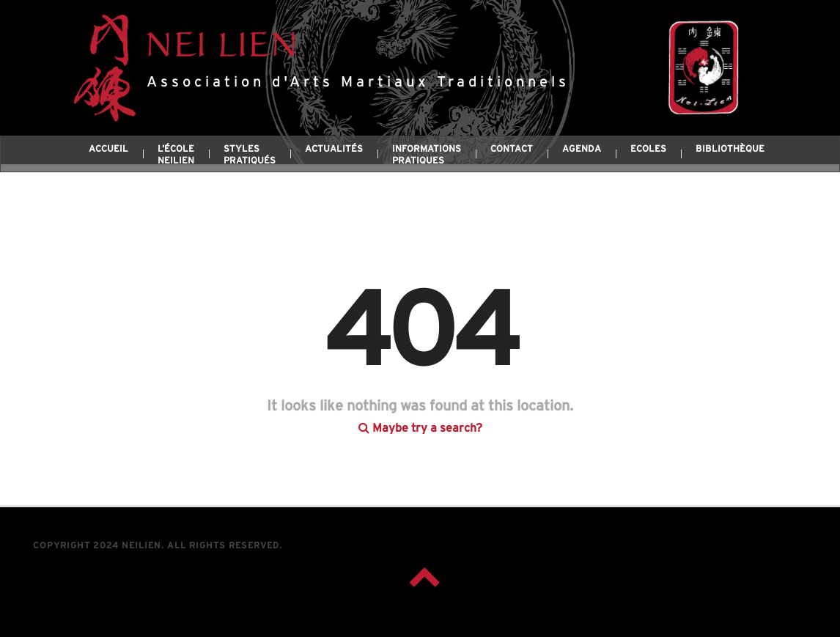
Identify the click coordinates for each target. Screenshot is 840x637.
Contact (512, 149)
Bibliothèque (730, 149)
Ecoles (648, 149)
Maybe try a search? (420, 413)
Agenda (582, 149)
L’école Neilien (176, 155)
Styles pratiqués (250, 155)
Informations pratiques (427, 155)
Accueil (108, 149)
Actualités (334, 149)
